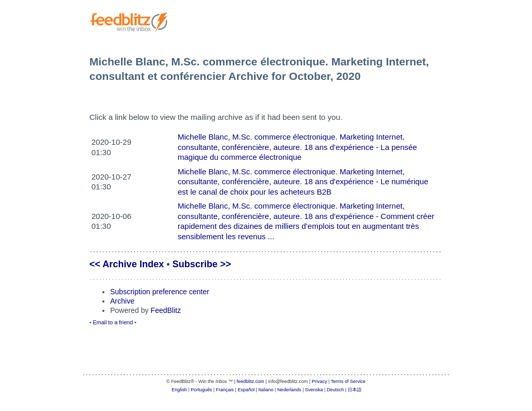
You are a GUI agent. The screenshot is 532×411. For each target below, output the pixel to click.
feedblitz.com (251, 381)
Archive (122, 301)
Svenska (314, 390)
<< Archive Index (127, 264)
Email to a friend (113, 322)
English (179, 390)
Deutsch (335, 390)
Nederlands (289, 390)
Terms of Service (348, 381)
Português (201, 390)
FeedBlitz (166, 310)
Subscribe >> (202, 264)
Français (225, 390)
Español (246, 390)
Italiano (266, 390)
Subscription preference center (160, 292)
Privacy (320, 381)
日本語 (355, 390)
